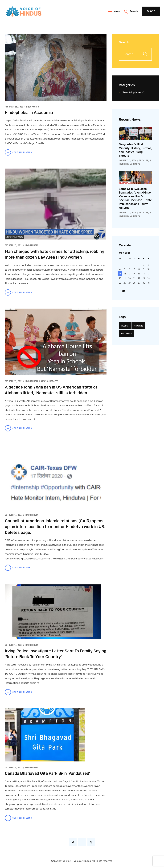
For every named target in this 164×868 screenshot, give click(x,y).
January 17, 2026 (128, 160)
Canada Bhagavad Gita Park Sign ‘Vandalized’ (47, 773)
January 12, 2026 (128, 213)
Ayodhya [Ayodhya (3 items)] (125, 326)
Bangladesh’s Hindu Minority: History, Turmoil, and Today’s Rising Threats (135, 150)
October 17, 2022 (14, 245)
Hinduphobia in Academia (29, 112)
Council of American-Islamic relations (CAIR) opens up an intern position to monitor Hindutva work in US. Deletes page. (55, 527)
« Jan (123, 291)
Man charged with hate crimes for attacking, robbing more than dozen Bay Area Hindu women (55, 254)
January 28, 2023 (14, 107)
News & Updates (49, 381)
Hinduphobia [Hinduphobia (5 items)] (127, 334)
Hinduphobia (32, 107)
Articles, (144, 160)
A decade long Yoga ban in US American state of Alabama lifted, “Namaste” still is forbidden (51, 390)
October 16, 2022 (14, 767)
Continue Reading (22, 152)
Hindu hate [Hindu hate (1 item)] (138, 326)
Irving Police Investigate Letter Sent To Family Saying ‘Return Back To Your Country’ (56, 654)
